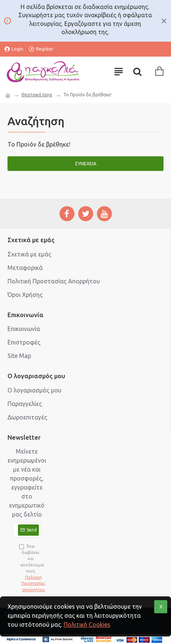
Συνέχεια (86, 163)
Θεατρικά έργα (37, 95)
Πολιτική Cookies (87, 625)
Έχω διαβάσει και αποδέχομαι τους (30, 568)
